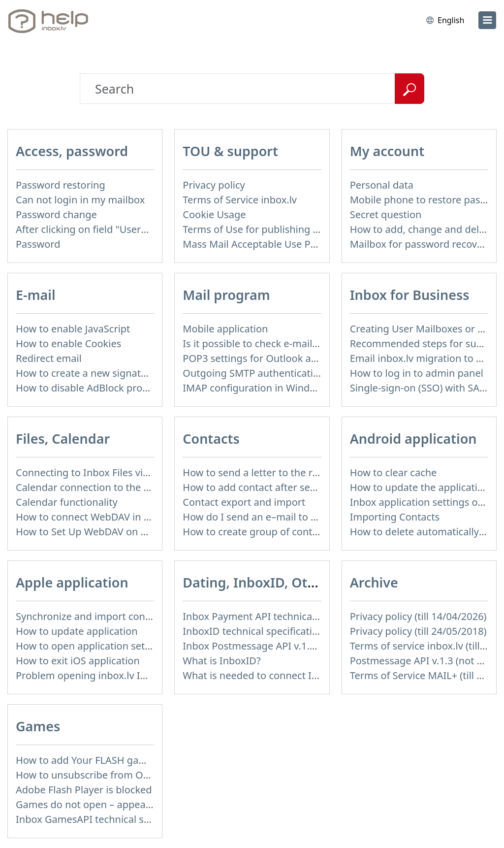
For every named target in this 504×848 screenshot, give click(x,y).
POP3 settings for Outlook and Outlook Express (292, 358)
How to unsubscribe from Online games (108, 775)
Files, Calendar (63, 439)
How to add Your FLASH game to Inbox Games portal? (140, 760)
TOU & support (230, 151)
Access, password (72, 151)
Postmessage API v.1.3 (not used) (426, 661)
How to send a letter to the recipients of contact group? (310, 473)
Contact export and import (244, 502)
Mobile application (225, 329)
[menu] (487, 20)
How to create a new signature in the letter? (116, 373)
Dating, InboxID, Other (256, 582)
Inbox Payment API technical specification (279, 616)
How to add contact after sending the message (290, 487)
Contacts (211, 439)
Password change (56, 214)
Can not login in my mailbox (80, 200)
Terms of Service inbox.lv (240, 200)
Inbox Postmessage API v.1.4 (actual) (267, 646)
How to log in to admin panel (417, 373)
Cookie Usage (214, 214)
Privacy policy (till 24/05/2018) (418, 631)
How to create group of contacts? (259, 532)
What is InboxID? (221, 661)
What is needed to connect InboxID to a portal (289, 675)
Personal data (382, 185)
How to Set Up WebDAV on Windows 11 (106, 532)
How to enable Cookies (68, 343)
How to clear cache (394, 473)
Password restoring (61, 185)
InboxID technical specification (253, 631)
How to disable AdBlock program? (94, 388)
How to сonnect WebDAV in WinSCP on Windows (127, 517)
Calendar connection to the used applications (120, 487)
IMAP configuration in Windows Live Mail (277, 388)
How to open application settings (92, 646)
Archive (374, 582)
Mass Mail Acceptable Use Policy (257, 244)
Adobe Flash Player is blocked (84, 790)
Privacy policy (214, 185)
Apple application (72, 582)
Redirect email (49, 358)
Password (38, 244)
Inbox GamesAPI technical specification (106, 819)
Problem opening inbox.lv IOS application (111, 675)
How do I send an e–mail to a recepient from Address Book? (320, 517)
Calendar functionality (67, 502)
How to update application (77, 631)
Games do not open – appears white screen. (117, 804)
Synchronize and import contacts (92, 616)
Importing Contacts (395, 517)
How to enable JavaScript (73, 329)
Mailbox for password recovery (421, 244)
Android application (413, 439)
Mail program (226, 295)
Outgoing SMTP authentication (254, 373)
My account (387, 151)
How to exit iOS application (78, 661)
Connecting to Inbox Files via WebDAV (103, 473)
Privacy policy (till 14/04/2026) (418, 616)
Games (38, 726)
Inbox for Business (410, 295)
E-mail (36, 295)
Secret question (386, 214)
